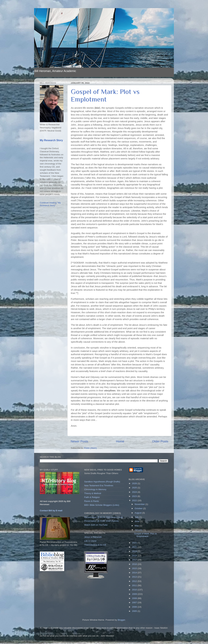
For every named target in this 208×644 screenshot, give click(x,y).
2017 (135, 560)
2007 (135, 602)
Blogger (121, 620)
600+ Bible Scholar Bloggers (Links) (102, 505)
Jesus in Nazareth (93, 537)
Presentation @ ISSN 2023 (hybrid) (101, 521)
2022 (135, 500)
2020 (135, 547)
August (138, 513)
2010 (135, 590)
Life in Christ (90, 541)
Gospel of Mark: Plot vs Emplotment (105, 95)
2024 (135, 492)
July (137, 517)
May (137, 526)
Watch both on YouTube (96, 525)
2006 (135, 607)
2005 (135, 611)
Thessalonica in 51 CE (95, 545)
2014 (135, 573)
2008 (135, 598)
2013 (135, 577)
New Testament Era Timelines (99, 486)
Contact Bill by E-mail (51, 511)
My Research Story (51, 140)
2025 (135, 488)
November (140, 504)
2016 (135, 564)
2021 (135, 543)
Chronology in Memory (95, 489)
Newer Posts (79, 441)
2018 (135, 556)
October (139, 508)
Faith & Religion (92, 497)
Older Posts (160, 441)
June (137, 521)
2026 (135, 483)
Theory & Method (93, 493)
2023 (135, 496)
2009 (135, 594)
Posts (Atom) (91, 448)
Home (120, 441)
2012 (135, 581)
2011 (135, 585)
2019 (135, 551)
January (139, 530)
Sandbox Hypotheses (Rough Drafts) (102, 482)
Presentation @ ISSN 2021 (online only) (104, 517)
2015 (135, 568)
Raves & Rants (91, 501)
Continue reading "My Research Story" (50, 204)
